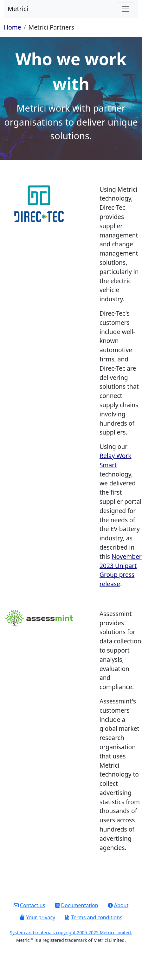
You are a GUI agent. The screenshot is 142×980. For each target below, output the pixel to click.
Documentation (77, 905)
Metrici (18, 9)
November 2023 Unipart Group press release (121, 570)
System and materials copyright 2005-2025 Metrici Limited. (71, 932)
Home (13, 27)
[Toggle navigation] (126, 9)
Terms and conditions (93, 917)
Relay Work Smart (116, 460)
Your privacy (37, 917)
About (118, 905)
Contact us (29, 905)
